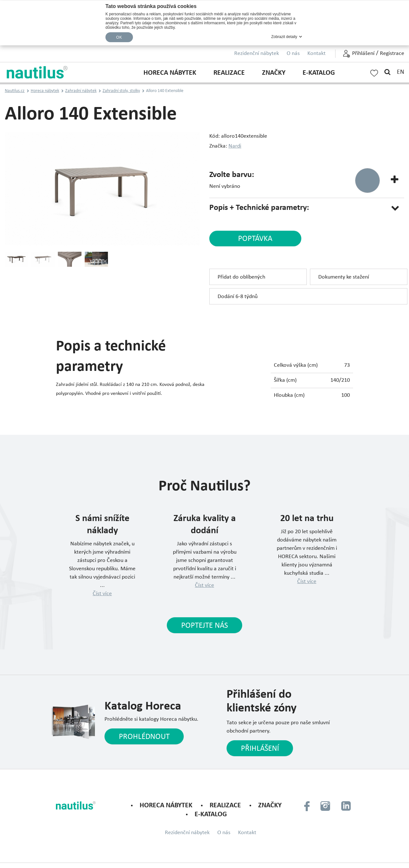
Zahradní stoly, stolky (121, 91)
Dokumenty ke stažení (344, 277)
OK (119, 37)
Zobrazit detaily (284, 37)
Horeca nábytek (170, 73)
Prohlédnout (144, 737)
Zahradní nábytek (81, 91)
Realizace (229, 73)
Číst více (102, 594)
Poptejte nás (204, 626)
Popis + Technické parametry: (259, 208)
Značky (274, 73)
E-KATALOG (319, 73)
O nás (293, 54)
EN (401, 72)
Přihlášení (363, 54)
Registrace (392, 54)
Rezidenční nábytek (257, 54)
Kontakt (316, 54)
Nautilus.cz (15, 91)
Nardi (235, 146)
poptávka (253, 239)
